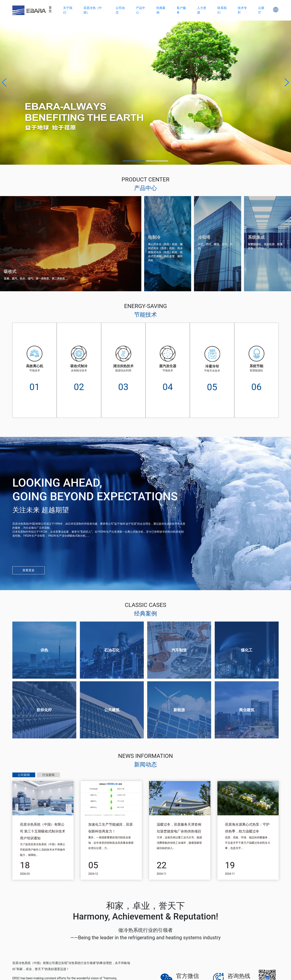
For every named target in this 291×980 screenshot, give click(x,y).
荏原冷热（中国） (93, 10)
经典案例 (161, 10)
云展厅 (261, 10)
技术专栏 (242, 10)
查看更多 (29, 570)
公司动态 (120, 10)
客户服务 (181, 10)
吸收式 (10, 272)
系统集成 (256, 237)
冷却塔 (204, 237)
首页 (50, 9)
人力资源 (202, 10)
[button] (4, 82)
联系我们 (222, 10)
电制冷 (154, 237)
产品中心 (141, 10)
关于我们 (68, 10)
